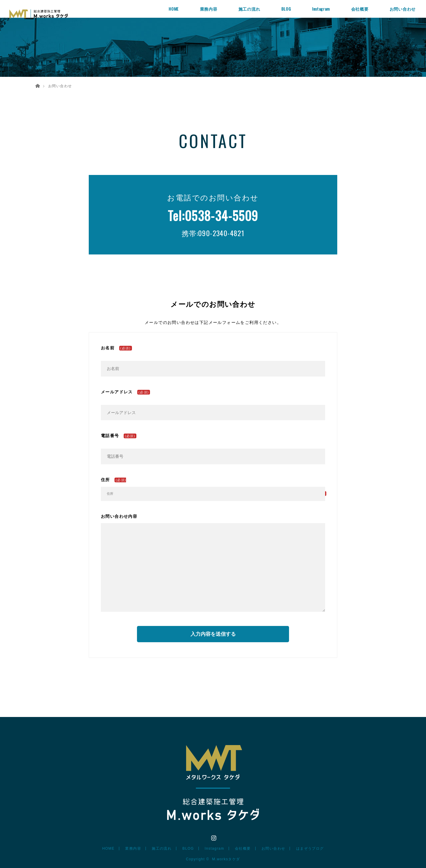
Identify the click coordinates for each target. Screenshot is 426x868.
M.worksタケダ (226, 859)
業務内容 (209, 9)
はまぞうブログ (310, 848)
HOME (174, 9)
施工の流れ (249, 9)
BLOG (286, 9)
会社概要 (360, 9)
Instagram (321, 9)
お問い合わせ (403, 9)
